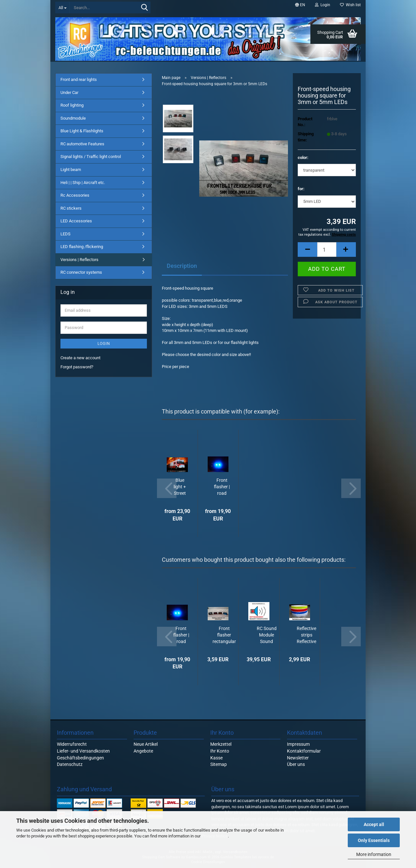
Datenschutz (70, 764)
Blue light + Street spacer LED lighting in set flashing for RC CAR (180, 487)
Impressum (298, 744)
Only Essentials (374, 840)
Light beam (71, 170)
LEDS (65, 234)
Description (182, 266)
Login (104, 344)
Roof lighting (72, 105)
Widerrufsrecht (72, 744)
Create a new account (80, 358)
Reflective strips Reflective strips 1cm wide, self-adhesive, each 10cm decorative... (307, 635)
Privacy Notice (215, 836)
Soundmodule (73, 118)
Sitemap (219, 764)
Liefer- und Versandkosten (83, 751)
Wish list (350, 5)
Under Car (69, 92)
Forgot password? (77, 367)
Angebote (143, 751)
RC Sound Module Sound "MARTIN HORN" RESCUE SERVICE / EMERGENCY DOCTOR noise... (266, 635)
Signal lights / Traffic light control (91, 157)
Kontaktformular (304, 751)
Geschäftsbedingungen (80, 758)
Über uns (296, 764)
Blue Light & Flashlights (82, 131)
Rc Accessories (75, 195)
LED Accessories (76, 221)
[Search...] (62, 7)
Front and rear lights (79, 79)
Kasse (216, 758)
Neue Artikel (146, 744)
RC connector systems (81, 272)
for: (301, 189)
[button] (300, 5)
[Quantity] (327, 250)
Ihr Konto (220, 751)
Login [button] (323, 5)
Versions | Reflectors (79, 260)
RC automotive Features (82, 144)
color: (303, 158)
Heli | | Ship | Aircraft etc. (83, 183)
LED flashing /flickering (82, 247)
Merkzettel (221, 744)
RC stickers (71, 208)
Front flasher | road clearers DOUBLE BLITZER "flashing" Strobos (222, 487)
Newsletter (298, 758)
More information (374, 854)
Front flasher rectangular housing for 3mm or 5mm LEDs (224, 635)
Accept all (374, 824)
